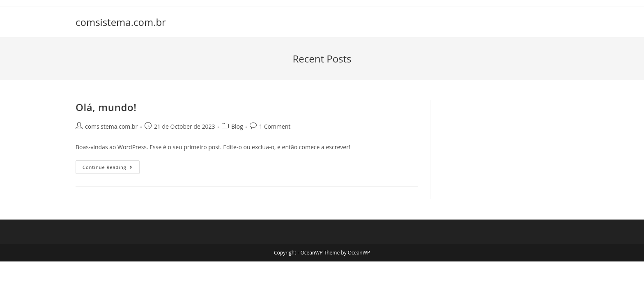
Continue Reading (111, 169)
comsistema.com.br (121, 22)
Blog (237, 126)
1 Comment (275, 126)
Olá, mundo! (106, 107)
